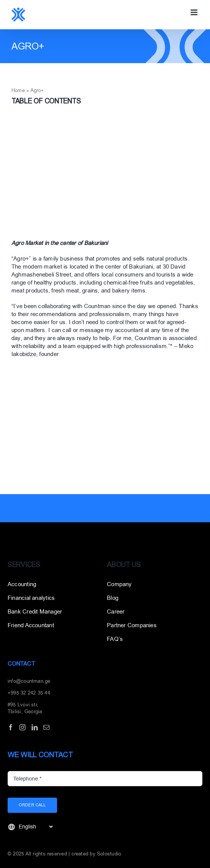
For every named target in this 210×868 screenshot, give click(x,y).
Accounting (22, 584)
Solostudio (109, 854)
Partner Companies (132, 625)
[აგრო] (105, 175)
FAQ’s (115, 639)
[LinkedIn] (35, 727)
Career (116, 612)
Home (18, 90)
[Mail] (46, 727)
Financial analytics (31, 598)
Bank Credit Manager (35, 612)
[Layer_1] (38, 536)
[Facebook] (11, 727)
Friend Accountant (31, 625)
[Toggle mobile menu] (195, 12)
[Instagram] (22, 727)
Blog (113, 598)
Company (119, 584)
